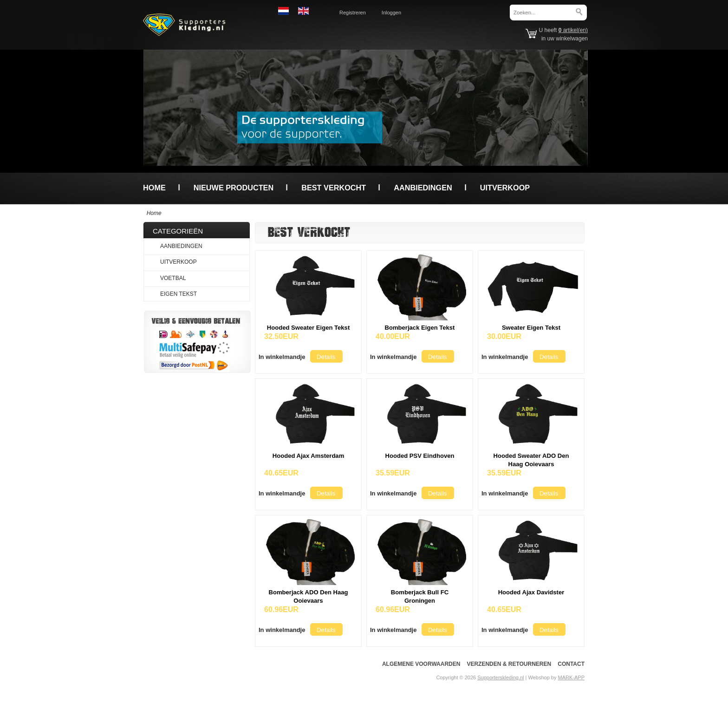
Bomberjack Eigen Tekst (420, 328)
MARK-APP (571, 677)
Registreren (353, 13)
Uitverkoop (505, 188)
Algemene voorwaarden (421, 664)
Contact (571, 664)
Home (154, 188)
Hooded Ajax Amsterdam (309, 456)
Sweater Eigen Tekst (531, 328)
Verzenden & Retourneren (509, 664)
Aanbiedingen (423, 188)
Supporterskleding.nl (500, 677)
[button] (282, 356)
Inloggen (391, 13)
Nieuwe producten (234, 188)
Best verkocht (334, 188)
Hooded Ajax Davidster (531, 592)
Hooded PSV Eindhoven (420, 456)
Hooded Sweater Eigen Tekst (309, 328)
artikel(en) (573, 30)
